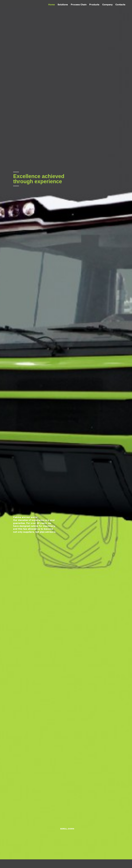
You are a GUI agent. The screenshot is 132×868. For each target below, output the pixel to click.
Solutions (63, 4)
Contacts (120, 4)
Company (107, 4)
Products (94, 4)
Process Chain (79, 4)
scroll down (67, 829)
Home (51, 4)
